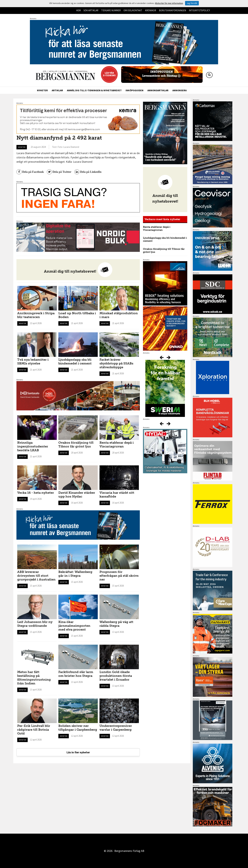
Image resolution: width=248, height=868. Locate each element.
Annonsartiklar (158, 90)
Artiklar (57, 90)
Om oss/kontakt (133, 10)
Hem (78, 10)
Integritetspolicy (199, 10)
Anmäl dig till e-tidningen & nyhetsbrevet (94, 90)
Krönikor (151, 10)
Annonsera (180, 90)
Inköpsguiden (135, 90)
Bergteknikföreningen (172, 10)
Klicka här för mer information (169, 3)
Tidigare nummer (111, 10)
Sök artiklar (91, 10)
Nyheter (42, 90)
